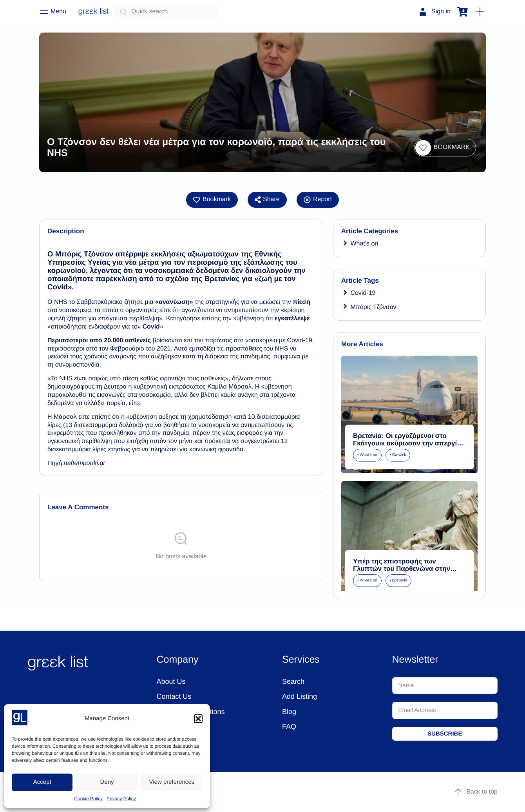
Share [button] (267, 200)
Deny (107, 782)
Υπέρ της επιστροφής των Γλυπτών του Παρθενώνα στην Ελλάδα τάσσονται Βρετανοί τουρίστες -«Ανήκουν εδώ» (402, 572)
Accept (42, 782)
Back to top (476, 792)
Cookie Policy (88, 799)
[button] (198, 719)
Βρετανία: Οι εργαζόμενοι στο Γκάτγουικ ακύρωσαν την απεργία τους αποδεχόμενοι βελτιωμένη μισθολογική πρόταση (407, 447)
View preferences (172, 782)
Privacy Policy (121, 799)
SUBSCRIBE (445, 734)
